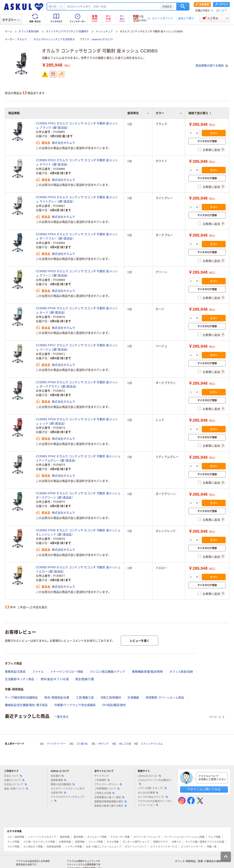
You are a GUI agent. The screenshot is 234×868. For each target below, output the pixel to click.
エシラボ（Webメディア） (153, 797)
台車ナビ (176, 842)
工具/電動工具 (85, 698)
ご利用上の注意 (104, 793)
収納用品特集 (54, 847)
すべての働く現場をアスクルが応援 (205, 842)
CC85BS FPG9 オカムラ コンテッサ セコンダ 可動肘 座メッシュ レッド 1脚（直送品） (77, 421)
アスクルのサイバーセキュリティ (68, 799)
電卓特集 (65, 837)
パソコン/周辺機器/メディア (108, 672)
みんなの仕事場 (148, 793)
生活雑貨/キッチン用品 (19, 679)
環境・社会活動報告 (63, 784)
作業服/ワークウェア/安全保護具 (75, 705)
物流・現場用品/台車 (57, 698)
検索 (183, 6)
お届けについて (14, 780)
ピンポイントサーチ (192, 847)
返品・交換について (16, 789)
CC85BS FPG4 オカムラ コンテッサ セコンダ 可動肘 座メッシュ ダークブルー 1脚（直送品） (77, 236)
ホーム (9, 32)
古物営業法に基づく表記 (109, 797)
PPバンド (104, 744)
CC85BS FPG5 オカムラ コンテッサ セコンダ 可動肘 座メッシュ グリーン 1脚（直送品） (77, 273)
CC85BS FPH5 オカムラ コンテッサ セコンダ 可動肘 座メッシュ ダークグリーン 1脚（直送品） (78, 495)
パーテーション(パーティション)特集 (184, 837)
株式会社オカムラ (63, 143)
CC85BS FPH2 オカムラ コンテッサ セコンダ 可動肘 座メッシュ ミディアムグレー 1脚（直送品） (78, 458)
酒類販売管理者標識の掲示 (110, 802)
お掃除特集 (65, 842)
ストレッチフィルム (152, 744)
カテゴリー (11, 20)
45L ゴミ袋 (125, 744)
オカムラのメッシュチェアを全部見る (54, 39)
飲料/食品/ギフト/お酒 (55, 679)
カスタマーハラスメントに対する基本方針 (68, 791)
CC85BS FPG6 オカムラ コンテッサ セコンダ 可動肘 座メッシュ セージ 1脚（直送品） (77, 310)
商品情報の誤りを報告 (212, 66)
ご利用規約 (102, 780)
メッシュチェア (104, 32)
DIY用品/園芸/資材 (114, 705)
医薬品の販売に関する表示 (110, 806)
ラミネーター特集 (120, 837)
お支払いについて (15, 784)
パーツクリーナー (56, 744)
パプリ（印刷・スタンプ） (152, 788)
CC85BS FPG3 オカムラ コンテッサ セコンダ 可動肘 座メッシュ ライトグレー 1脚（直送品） (77, 199)
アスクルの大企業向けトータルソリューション (155, 803)
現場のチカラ (160, 842)
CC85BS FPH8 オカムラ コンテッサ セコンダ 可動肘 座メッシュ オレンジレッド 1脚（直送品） (78, 532)
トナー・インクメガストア (42, 837)
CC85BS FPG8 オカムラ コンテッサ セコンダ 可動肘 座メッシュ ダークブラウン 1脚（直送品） (77, 384)
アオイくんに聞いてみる (204, 789)
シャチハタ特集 (74, 847)
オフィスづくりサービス (164, 847)
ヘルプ (223, 11)
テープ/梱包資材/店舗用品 (21, 698)
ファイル (38, 672)
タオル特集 (113, 842)
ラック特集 (13, 842)
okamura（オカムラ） (103, 39)
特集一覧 (212, 847)
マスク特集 (13, 847)
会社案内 (57, 776)
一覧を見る (61, 717)
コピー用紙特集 (16, 837)
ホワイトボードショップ (147, 837)
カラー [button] (169, 113)
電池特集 (78, 837)
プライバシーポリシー (108, 784)
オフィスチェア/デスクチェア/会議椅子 (67, 32)
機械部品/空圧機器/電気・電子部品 (26, 705)
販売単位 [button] (138, 113)
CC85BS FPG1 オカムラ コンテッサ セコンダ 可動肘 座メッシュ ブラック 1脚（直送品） (77, 125)
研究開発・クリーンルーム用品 (165, 698)
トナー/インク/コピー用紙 (67, 672)
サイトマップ (102, 776)
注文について (13, 776)
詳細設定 (167, 6)
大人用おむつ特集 (33, 847)
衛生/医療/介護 (85, 679)
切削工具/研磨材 (111, 698)
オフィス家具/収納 (29, 32)
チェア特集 (215, 837)
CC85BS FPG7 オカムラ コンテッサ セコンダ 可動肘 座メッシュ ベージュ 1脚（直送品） (77, 347)
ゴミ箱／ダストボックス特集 (39, 842)
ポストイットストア (136, 847)
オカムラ (22, 39)
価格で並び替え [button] (200, 113)
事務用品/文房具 (15, 672)
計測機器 (133, 698)
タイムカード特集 (97, 837)
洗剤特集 (80, 842)
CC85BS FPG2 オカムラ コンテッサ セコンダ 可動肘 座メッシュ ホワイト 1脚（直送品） (77, 162)
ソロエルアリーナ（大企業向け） (155, 782)
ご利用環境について (107, 789)
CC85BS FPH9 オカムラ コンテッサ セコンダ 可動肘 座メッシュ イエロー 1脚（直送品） (78, 569)
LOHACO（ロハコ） (149, 776)
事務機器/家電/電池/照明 (147, 672)
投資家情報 (58, 780)
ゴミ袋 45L (82, 744)
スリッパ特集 (96, 842)
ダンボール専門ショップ (136, 842)
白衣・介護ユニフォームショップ (104, 847)
